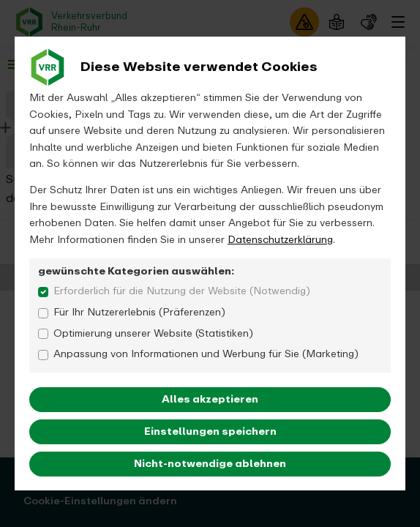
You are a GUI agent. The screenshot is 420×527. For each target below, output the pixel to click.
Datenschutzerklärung (280, 240)
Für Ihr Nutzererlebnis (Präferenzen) (139, 313)
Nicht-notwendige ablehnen (210, 464)
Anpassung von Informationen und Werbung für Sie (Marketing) (206, 354)
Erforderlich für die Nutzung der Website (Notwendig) (182, 291)
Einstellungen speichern (210, 431)
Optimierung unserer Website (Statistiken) (153, 334)
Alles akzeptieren (210, 399)
